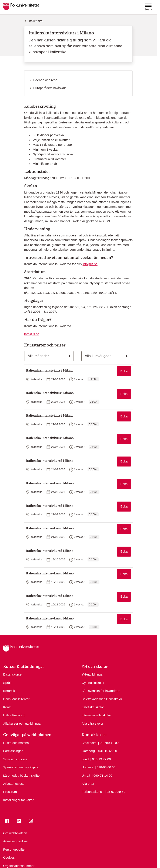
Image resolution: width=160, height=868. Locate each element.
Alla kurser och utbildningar (22, 723)
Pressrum (10, 792)
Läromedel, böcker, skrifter (22, 775)
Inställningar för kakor (18, 800)
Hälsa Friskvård (14, 715)
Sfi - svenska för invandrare (101, 691)
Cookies (9, 857)
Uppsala (87, 767)
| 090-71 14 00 (102, 775)
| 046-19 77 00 (101, 759)
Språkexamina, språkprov (21, 767)
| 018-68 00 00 (105, 767)
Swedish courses (15, 759)
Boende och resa (45, 80)
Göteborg (88, 751)
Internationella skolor (96, 715)
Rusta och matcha (16, 743)
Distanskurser (13, 674)
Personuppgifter (14, 849)
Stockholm (89, 743)
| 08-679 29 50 (115, 791)
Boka (124, 371)
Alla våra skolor (92, 723)
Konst (7, 707)
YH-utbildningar (93, 674)
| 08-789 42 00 (108, 743)
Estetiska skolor (93, 707)
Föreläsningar (13, 751)
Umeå (86, 775)
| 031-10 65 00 (107, 751)
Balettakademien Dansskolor (102, 699)
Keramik (9, 691)
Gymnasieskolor (93, 683)
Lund (85, 759)
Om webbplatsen (15, 833)
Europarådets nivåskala (50, 88)
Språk (7, 683)
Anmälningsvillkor (16, 841)
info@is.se (90, 264)
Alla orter (88, 784)
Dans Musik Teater (16, 699)
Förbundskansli (92, 792)
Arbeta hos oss (14, 784)
